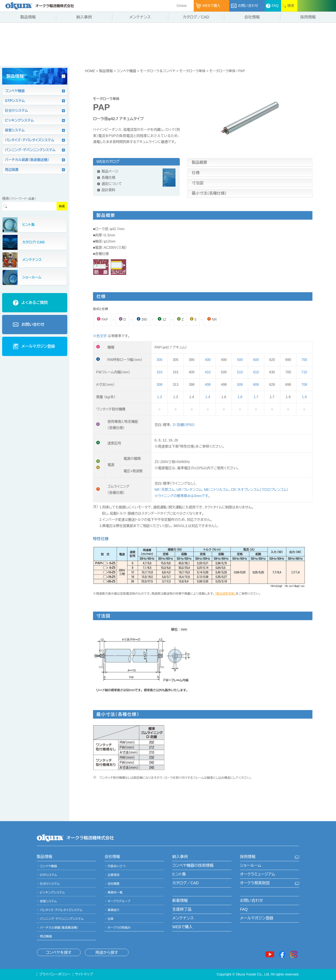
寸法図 (198, 183)
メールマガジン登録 (257, 918)
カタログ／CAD (185, 883)
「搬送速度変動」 (225, 594)
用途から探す (107, 953)
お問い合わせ (251, 901)
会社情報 (112, 857)
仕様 (196, 173)
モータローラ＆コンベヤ (158, 71)
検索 (62, 206)
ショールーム (251, 865)
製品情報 (106, 71)
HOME (90, 71)
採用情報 (248, 857)
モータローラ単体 (192, 71)
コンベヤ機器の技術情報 (193, 865)
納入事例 (180, 857)
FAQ (244, 909)
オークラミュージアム (258, 874)
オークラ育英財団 (255, 883)
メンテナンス (183, 918)
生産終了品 (182, 909)
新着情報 (180, 901)
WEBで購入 (182, 927)
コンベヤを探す (59, 953)
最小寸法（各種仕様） (209, 193)
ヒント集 (179, 874)
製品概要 (199, 162)
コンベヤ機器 (126, 71)
